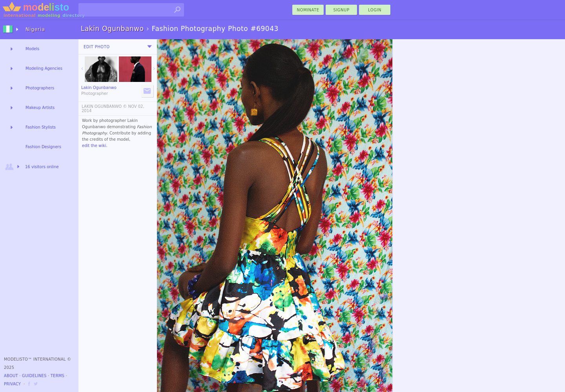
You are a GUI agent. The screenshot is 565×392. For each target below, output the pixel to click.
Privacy (12, 384)
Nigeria (35, 29)
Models (32, 49)
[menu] (149, 47)
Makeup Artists (40, 108)
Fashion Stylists (41, 127)
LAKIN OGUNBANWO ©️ (104, 106)
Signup (342, 10)
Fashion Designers (43, 147)
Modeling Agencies (44, 68)
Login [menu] (375, 10)
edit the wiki (94, 146)
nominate (308, 10)
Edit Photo (97, 47)
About (11, 376)
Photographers (40, 88)
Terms (57, 376)
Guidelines (34, 376)
